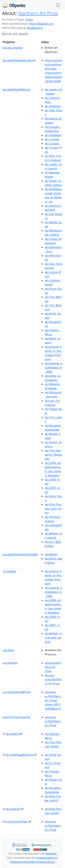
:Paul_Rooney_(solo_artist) (53, 509)
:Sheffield (53, 135)
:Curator (52, 143)
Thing (29, 20)
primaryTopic (17, 821)
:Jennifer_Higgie (53, 175)
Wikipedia (51, 854)
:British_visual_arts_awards (53, 638)
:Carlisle (52, 139)
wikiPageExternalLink (19, 60)
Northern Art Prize (38, 13)
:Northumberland (53, 208)
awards (13, 809)
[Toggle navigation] (58, 5)
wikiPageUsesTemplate (20, 554)
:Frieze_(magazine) (53, 241)
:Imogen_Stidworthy (53, 129)
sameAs (10, 663)
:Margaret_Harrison (53, 394)
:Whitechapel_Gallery (53, 233)
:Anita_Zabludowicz (53, 378)
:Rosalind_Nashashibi (53, 428)
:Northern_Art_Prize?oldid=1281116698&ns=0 (53, 700)
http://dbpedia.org (41, 24)
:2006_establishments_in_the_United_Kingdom (53, 469)
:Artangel (53, 106)
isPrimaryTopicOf (16, 717)
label (8, 650)
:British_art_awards (53, 536)
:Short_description (53, 561)
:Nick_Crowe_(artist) (53, 798)
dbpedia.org (35, 28)
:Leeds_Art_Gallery (53, 92)
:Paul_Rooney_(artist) (53, 744)
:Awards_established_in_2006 (53, 368)
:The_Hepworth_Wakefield (53, 455)
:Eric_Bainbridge (53, 544)
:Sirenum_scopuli (53, 519)
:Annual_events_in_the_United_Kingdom (53, 353)
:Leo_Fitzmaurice (52, 403)
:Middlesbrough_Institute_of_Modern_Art (53, 195)
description (13, 48)
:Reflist (51, 554)
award (12, 734)
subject (10, 571)
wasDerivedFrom (17, 692)
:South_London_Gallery (53, 183)
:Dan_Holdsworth (53, 266)
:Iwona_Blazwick (53, 121)
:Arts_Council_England (53, 158)
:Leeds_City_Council (53, 166)
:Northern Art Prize (53, 667)
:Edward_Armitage (53, 386)
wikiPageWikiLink (17, 90)
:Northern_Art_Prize (53, 721)
